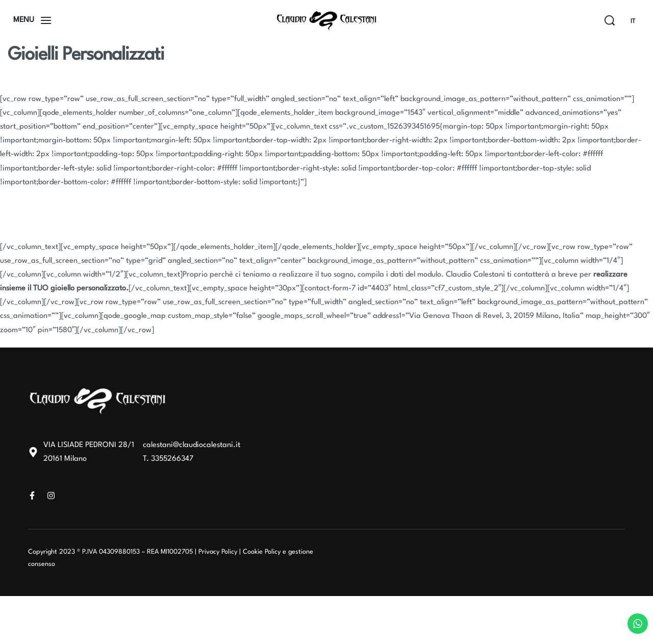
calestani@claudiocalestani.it (192, 445)
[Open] (32, 20)
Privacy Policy (218, 552)
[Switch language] (637, 21)
